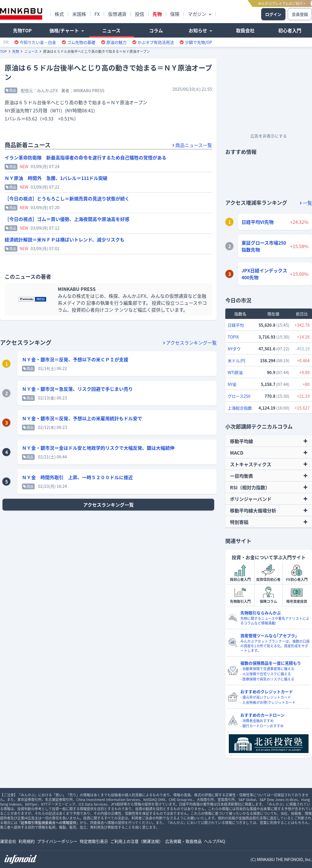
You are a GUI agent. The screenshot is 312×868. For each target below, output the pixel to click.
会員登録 (300, 14)
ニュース (31, 51)
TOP (3, 51)
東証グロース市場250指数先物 (264, 246)
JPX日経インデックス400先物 (264, 274)
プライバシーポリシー (57, 841)
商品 (11, 90)
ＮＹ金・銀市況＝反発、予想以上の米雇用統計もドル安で (82, 418)
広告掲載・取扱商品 (183, 841)
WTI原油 (235, 372)
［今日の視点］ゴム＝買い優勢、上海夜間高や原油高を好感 (67, 219)
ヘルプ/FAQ (214, 841)
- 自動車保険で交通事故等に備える (267, 669)
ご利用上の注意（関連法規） (137, 841)
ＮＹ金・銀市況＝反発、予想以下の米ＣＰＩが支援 (75, 359)
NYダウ (234, 349)
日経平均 (236, 325)
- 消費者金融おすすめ (257, 721)
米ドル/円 (236, 360)
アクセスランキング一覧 (190, 343)
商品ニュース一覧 (192, 145)
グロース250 (239, 396)
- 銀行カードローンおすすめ (262, 726)
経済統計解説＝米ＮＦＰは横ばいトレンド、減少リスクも (65, 239)
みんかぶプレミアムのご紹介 (282, 3)
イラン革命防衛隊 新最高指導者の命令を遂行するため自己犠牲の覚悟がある (86, 157)
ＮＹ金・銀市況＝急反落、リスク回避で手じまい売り (77, 389)
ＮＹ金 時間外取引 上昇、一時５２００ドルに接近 (77, 477)
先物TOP (22, 30)
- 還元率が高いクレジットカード (266, 697)
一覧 (306, 203)
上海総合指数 (240, 408)
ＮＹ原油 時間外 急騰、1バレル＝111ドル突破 (56, 178)
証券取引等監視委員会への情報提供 (49, 823)
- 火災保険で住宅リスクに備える (266, 674)
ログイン (273, 14)
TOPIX (233, 337)
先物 (16, 51)
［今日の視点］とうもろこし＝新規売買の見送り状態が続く (67, 198)
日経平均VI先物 (258, 222)
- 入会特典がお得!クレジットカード (268, 702)
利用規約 (27, 841)
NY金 (232, 384)
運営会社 (8, 841)
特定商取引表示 (94, 841)
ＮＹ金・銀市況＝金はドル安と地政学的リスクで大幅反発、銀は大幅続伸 (98, 448)
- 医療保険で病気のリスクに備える (267, 679)
